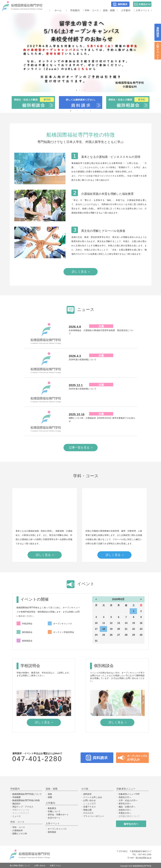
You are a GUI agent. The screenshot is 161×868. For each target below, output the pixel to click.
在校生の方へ (125, 810)
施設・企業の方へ (127, 807)
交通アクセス (89, 807)
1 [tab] (77, 90)
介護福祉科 (18, 830)
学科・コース (92, 10)
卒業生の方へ (125, 813)
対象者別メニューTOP (129, 794)
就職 (50, 797)
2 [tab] (79, 90)
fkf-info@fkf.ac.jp (143, 858)
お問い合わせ (89, 800)
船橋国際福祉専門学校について (27, 794)
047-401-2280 (37, 759)
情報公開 (87, 810)
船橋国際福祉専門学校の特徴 (26, 800)
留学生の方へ (125, 804)
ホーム (58, 10)
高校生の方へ (125, 797)
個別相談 (52, 832)
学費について (54, 811)
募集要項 (52, 808)
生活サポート (54, 818)
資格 (50, 794)
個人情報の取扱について (20, 865)
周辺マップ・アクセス (23, 807)
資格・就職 (109, 10)
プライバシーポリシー (94, 816)
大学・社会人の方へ (128, 800)
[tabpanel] (80, 53)
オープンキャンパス (57, 829)
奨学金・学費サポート (58, 815)
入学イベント (143, 10)
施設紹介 (17, 804)
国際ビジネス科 (20, 834)
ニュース (17, 816)
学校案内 (75, 10)
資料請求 (87, 794)
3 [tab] (82, 90)
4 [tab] (85, 90)
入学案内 (126, 10)
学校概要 (17, 797)
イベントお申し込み (93, 797)
